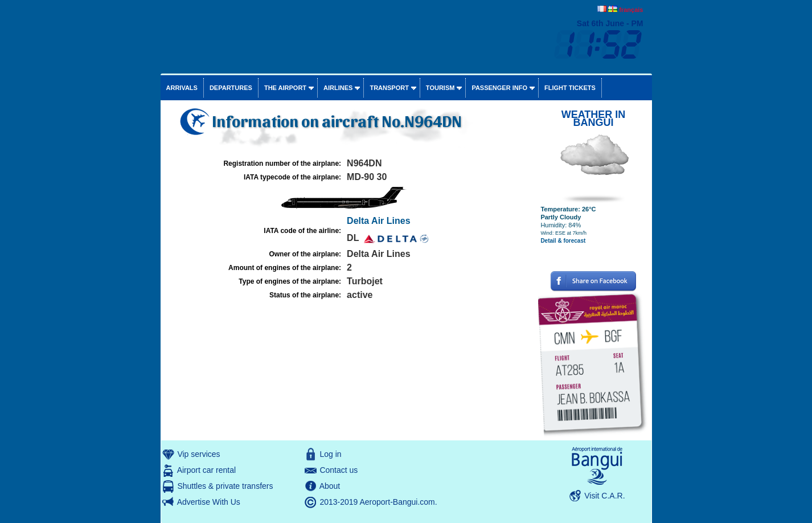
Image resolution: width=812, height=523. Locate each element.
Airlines (338, 88)
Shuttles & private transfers (225, 486)
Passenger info (499, 88)
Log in (330, 454)
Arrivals (182, 88)
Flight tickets (570, 88)
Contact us (339, 470)
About (330, 486)
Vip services (198, 454)
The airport (285, 88)
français (631, 10)
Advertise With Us (209, 502)
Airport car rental (206, 470)
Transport (389, 88)
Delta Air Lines (378, 221)
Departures (231, 88)
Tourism (440, 88)
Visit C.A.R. (604, 496)
